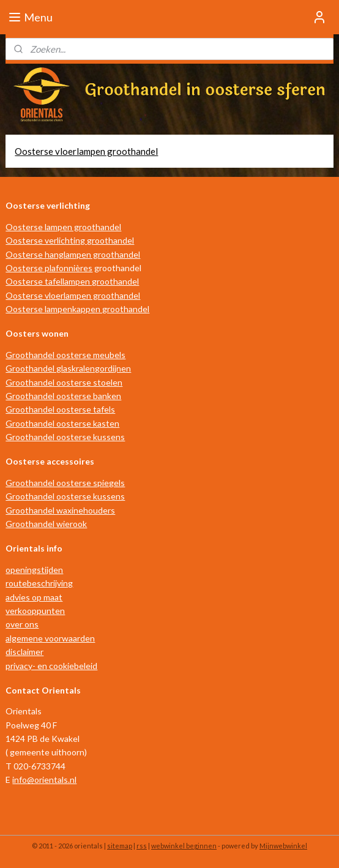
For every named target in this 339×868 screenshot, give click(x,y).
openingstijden (34, 570)
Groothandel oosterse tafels (60, 409)
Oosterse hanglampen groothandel (73, 254)
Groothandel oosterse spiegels (65, 483)
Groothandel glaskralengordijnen (68, 368)
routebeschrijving (39, 583)
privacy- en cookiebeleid (51, 666)
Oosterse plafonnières (49, 268)
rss (142, 846)
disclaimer (24, 652)
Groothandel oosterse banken (63, 396)
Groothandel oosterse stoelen (64, 382)
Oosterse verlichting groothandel (70, 240)
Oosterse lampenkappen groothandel (77, 309)
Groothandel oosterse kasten (62, 423)
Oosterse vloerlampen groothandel (86, 151)
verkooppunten (35, 611)
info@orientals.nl (44, 780)
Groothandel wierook (46, 524)
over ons (22, 624)
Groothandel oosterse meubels (65, 355)
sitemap (120, 846)
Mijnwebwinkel (283, 846)
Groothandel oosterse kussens (65, 437)
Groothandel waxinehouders (60, 510)
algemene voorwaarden (50, 638)
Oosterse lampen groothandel (63, 227)
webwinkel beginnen (184, 846)
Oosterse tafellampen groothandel (72, 281)
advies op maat (34, 597)
